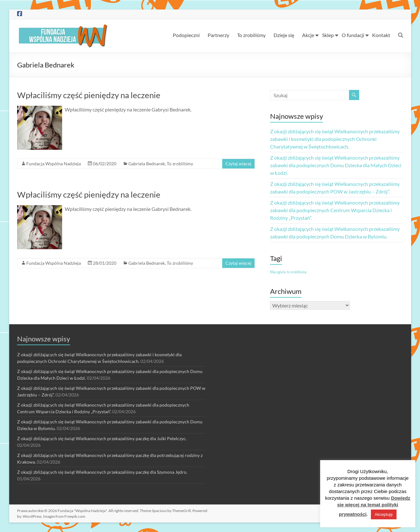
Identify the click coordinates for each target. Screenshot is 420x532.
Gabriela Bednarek (147, 164)
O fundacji (353, 35)
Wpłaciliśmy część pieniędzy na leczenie (89, 95)
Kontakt (381, 35)
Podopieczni (186, 35)
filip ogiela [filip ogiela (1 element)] (278, 272)
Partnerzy (218, 35)
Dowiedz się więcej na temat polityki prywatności (374, 506)
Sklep (328, 35)
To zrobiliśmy (251, 35)
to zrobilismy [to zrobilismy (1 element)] (297, 272)
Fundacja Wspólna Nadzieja (54, 164)
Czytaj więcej (238, 164)
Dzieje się (284, 35)
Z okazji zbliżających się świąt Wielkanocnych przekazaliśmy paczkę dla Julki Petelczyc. (102, 438)
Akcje (308, 35)
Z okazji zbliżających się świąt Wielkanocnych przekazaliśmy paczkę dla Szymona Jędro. (102, 472)
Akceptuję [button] (384, 514)
